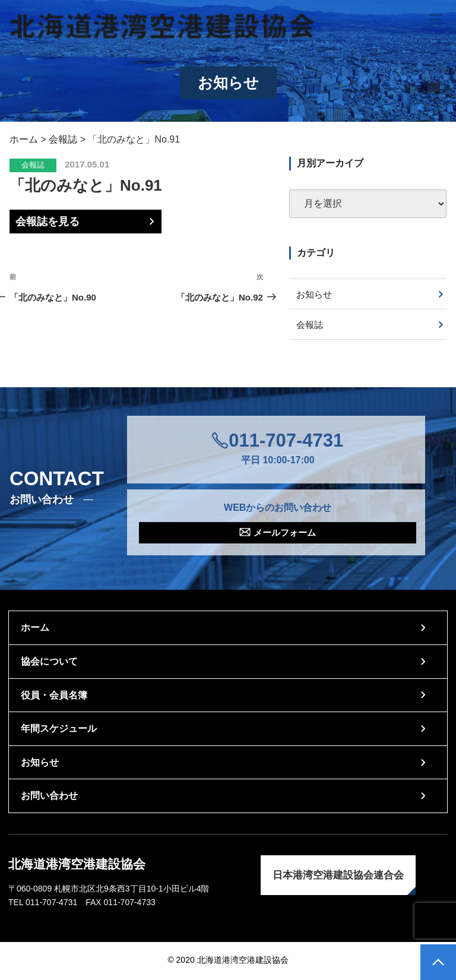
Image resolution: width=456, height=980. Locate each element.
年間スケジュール (59, 731)
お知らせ (316, 294)
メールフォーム (285, 534)
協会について (49, 664)
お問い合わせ (49, 798)
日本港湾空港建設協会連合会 (338, 878)
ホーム (35, 630)
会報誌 (33, 165)
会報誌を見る (47, 222)
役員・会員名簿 (54, 698)
